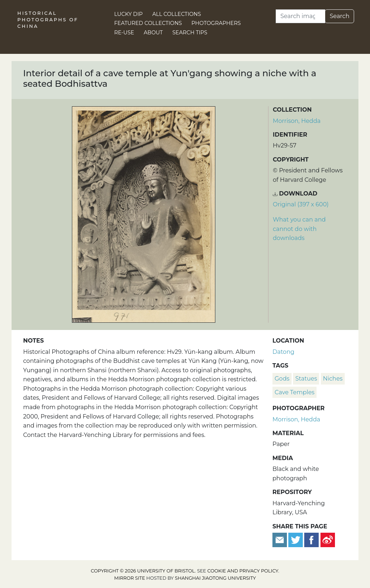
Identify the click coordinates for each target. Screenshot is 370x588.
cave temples (294, 392)
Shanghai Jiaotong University (215, 578)
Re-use (124, 33)
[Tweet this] (296, 539)
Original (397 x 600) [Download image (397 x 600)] (301, 204)
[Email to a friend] (280, 539)
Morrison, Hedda (297, 121)
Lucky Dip (128, 14)
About (153, 33)
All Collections (177, 14)
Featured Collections (148, 23)
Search (339, 16)
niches (333, 379)
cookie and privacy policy (243, 571)
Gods (282, 379)
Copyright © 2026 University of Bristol (143, 571)
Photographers (216, 23)
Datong (283, 352)
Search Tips (190, 33)
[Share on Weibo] (328, 539)
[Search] (300, 16)
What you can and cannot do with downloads (299, 229)
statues (306, 379)
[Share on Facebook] (311, 539)
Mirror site (130, 578)
